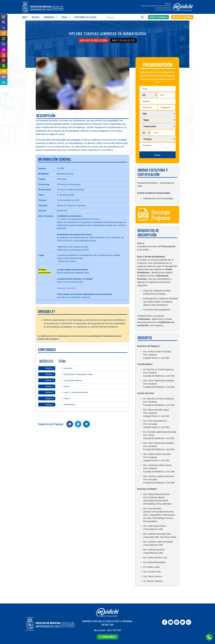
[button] (159, 17)
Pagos (66, 17)
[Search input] (123, 17)
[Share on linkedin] (86, 424)
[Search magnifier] (142, 17)
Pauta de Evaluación (66, 288)
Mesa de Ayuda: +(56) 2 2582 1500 (107, 630)
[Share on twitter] (78, 424)
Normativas (50, 17)
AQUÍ (86, 273)
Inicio (25, 17)
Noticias (36, 17)
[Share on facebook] (70, 424)
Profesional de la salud (85, 17)
